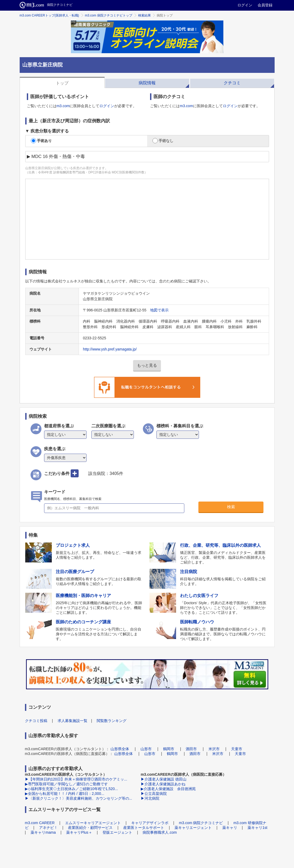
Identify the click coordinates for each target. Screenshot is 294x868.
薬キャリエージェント (193, 828)
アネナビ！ (48, 828)
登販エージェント (117, 832)
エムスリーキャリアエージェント (93, 823)
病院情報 (147, 83)
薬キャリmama (43, 832)
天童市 (237, 749)
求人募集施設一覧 (73, 721)
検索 (231, 507)
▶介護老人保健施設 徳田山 (164, 779)
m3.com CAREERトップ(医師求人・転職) (49, 15)
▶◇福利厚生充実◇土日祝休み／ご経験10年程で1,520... (71, 789)
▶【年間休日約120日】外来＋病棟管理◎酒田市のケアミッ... (76, 779)
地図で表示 (159, 310)
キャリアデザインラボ (150, 823)
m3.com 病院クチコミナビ (201, 823)
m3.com (63, 106)
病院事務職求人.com (160, 832)
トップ (62, 83)
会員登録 (265, 5)
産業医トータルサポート (144, 828)
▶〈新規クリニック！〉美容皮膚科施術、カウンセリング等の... (79, 798)
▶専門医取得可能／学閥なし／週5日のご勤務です (67, 784)
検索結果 (144, 15)
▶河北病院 (150, 798)
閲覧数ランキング (112, 721)
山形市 (146, 749)
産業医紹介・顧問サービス (90, 828)
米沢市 (214, 749)
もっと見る (147, 365)
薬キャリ (230, 828)
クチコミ (232, 83)
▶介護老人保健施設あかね (163, 784)
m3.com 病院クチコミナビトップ (109, 15)
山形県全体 (120, 749)
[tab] (62, 82)
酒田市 (191, 749)
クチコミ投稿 (36, 721)
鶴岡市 (169, 749)
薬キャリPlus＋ (79, 832)
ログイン (245, 5)
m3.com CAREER (40, 823)
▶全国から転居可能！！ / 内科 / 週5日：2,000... (65, 794)
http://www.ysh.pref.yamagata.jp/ (110, 349)
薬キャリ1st (257, 828)
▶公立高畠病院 (154, 794)
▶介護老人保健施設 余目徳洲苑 (168, 789)
